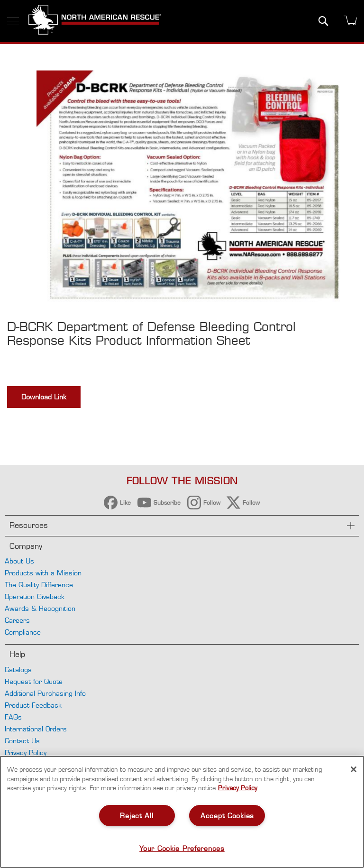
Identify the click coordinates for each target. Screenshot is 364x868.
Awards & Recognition (40, 608)
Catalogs (18, 669)
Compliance (23, 632)
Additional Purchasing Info (45, 693)
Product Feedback (33, 705)
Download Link (44, 397)
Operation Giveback (35, 596)
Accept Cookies (227, 816)
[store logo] (95, 21)
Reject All (136, 816)
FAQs (13, 717)
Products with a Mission (43, 573)
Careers (17, 620)
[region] (182, 812)
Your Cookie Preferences (182, 848)
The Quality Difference (39, 585)
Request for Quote (34, 681)
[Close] (354, 769)
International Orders (36, 729)
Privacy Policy (26, 753)
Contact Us (22, 741)
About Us (19, 561)
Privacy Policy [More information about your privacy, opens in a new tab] (238, 788)
